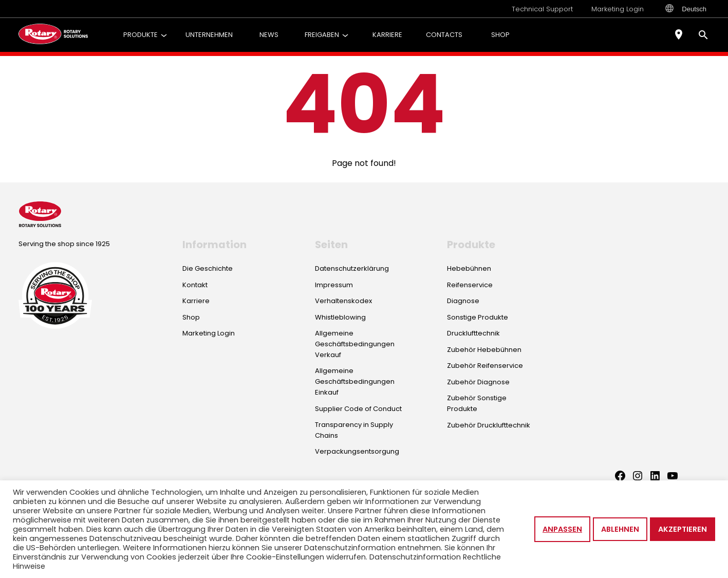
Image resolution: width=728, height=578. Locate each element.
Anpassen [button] (562, 529)
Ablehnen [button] (620, 529)
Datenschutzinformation (415, 557)
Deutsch (686, 9)
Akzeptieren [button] (683, 529)
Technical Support (542, 9)
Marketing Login (618, 9)
